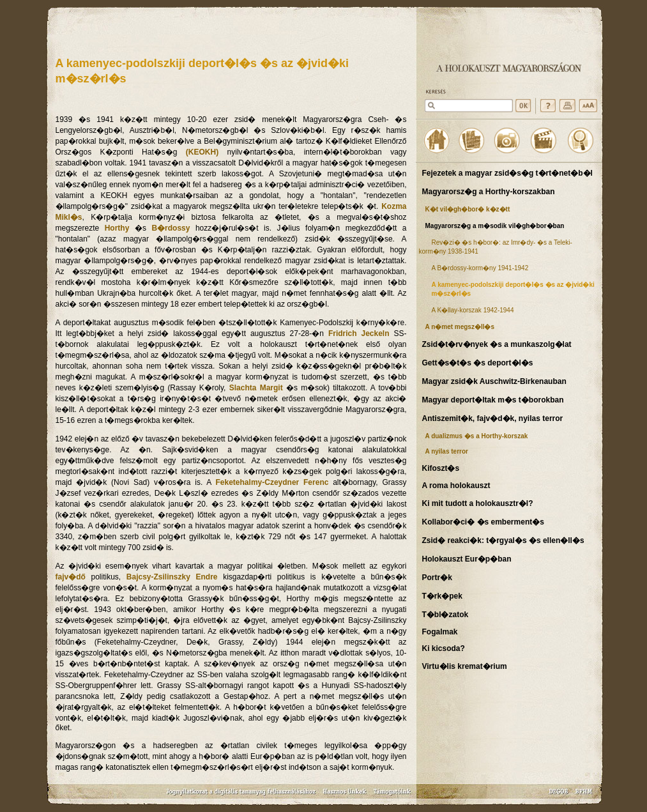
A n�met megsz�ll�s (460, 327)
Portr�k (437, 578)
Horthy (117, 228)
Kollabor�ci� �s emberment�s (483, 522)
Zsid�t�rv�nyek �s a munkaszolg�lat (497, 344)
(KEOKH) (202, 152)
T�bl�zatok (445, 615)
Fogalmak (440, 632)
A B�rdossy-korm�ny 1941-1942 (480, 268)
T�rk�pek (442, 596)
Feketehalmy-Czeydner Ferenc (272, 482)
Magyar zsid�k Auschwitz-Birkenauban (494, 381)
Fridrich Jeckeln (359, 333)
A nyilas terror (447, 451)
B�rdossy (171, 228)
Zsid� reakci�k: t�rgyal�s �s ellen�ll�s (503, 540)
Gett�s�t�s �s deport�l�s (478, 363)
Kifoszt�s (441, 468)
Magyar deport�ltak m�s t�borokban (493, 400)
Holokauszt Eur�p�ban (467, 559)
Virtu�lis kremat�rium (465, 666)
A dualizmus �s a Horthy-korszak (477, 436)
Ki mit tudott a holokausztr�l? (478, 503)
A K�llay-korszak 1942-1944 (473, 310)
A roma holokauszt (456, 486)
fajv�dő (71, 577)
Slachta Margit (256, 388)
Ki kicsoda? (444, 648)
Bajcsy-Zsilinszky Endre (172, 577)
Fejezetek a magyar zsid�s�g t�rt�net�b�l (507, 173)
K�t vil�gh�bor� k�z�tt (468, 209)
